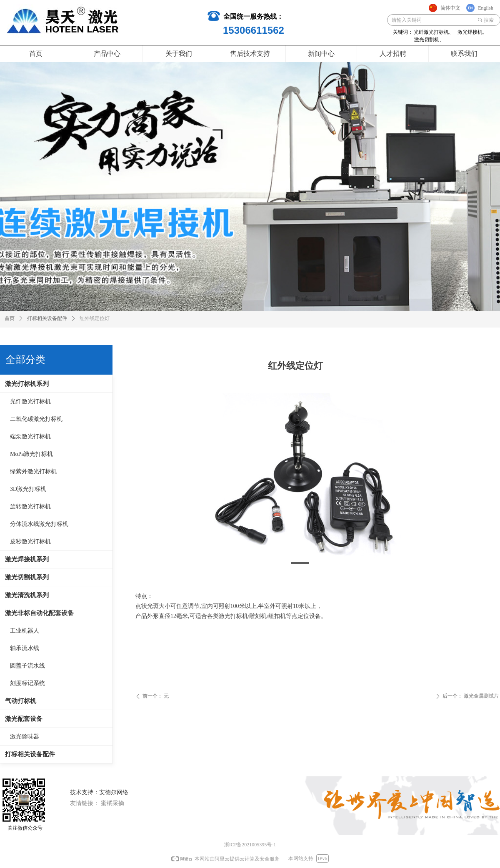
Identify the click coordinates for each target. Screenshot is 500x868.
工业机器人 (25, 631)
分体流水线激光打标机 (39, 524)
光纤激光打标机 (30, 401)
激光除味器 (25, 737)
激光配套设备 (24, 719)
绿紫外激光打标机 (33, 472)
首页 (10, 318)
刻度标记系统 (27, 683)
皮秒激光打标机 (30, 542)
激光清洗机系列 (27, 595)
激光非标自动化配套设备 (39, 613)
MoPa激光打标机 (31, 454)
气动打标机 (21, 701)
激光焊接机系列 (27, 559)
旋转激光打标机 (30, 507)
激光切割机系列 (27, 577)
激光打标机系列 (27, 384)
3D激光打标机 (28, 489)
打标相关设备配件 (30, 754)
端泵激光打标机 (30, 437)
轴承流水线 (25, 648)
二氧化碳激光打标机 (36, 419)
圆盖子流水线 (27, 666)
